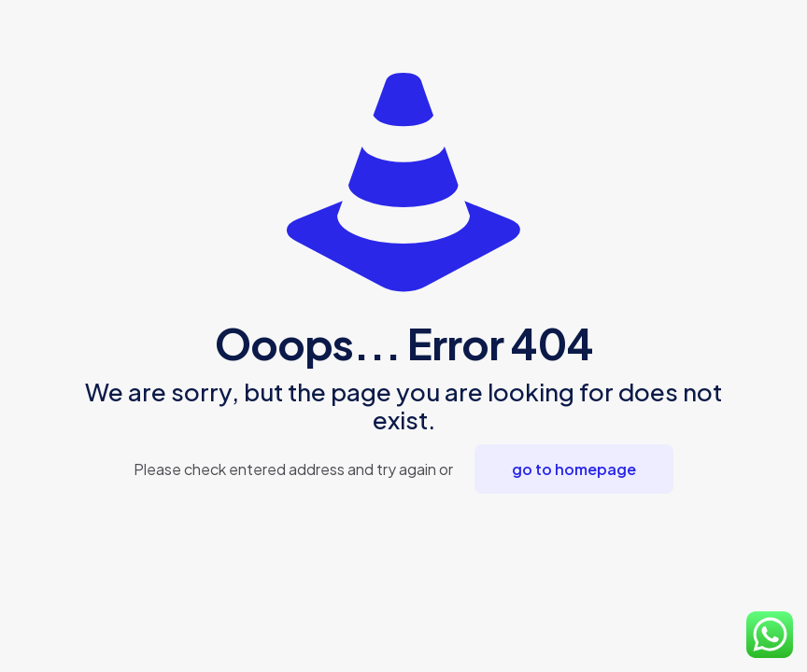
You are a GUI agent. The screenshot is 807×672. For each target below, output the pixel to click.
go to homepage (574, 469)
